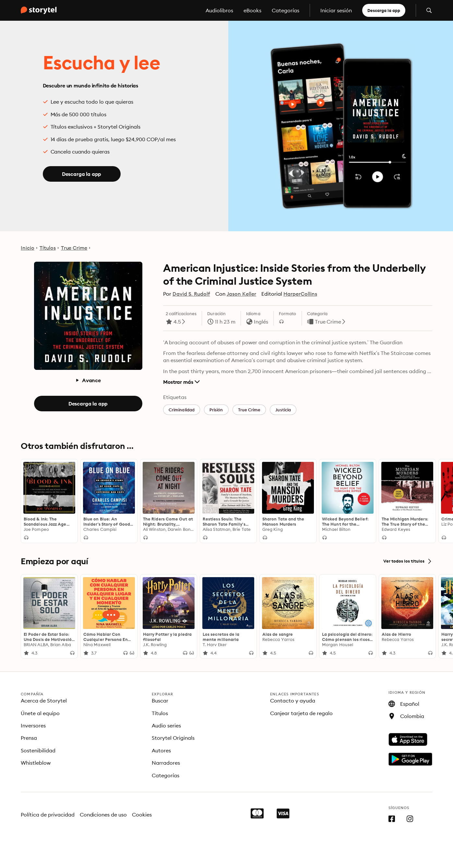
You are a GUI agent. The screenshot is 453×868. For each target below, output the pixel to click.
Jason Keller (242, 294)
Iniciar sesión (336, 10)
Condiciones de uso (103, 815)
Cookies (142, 815)
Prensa (29, 738)
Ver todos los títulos (408, 561)
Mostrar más (181, 382)
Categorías (286, 10)
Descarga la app (384, 10)
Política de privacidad (48, 815)
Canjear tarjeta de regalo (301, 713)
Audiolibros (219, 10)
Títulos (48, 248)
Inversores (33, 725)
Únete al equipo (40, 713)
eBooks (252, 10)
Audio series (166, 725)
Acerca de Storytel (44, 701)
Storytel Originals (173, 738)
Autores (161, 750)
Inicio (28, 248)
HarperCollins (300, 294)
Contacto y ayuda (293, 701)
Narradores (166, 763)
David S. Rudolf (191, 294)
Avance (88, 380)
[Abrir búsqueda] (429, 10)
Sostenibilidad (38, 750)
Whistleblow (36, 763)
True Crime (74, 248)
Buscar (160, 701)
